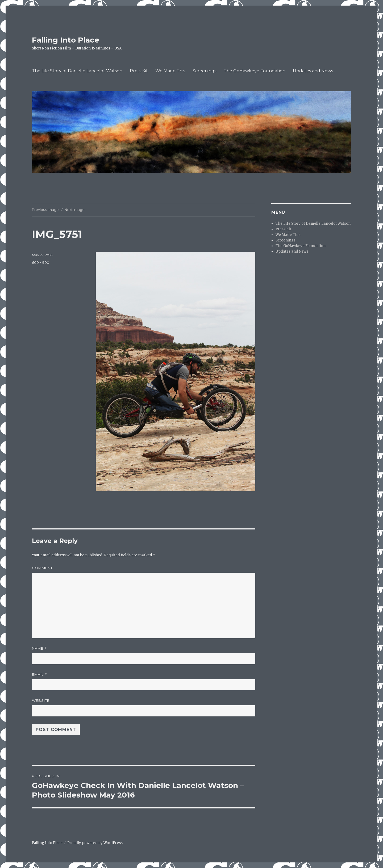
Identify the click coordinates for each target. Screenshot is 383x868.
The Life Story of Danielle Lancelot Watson (77, 71)
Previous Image (45, 210)
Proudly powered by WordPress (95, 843)
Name (39, 648)
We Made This (170, 71)
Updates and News (313, 71)
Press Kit (139, 71)
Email (39, 675)
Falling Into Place (66, 40)
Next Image (74, 210)
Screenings (204, 71)
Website (41, 700)
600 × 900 (41, 262)
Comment (42, 568)
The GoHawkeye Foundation (255, 71)
